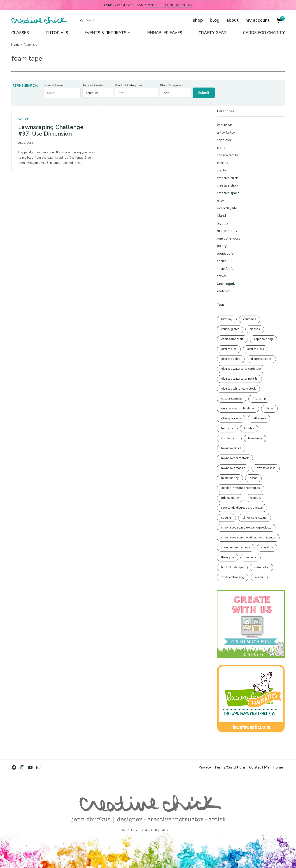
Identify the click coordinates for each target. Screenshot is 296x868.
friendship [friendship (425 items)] (259, 399)
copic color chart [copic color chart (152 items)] (232, 339)
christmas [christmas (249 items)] (250, 319)
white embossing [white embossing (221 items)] (233, 577)
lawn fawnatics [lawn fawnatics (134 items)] (231, 448)
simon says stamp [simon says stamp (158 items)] (255, 518)
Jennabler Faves (164, 33)
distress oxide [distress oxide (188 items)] (231, 359)
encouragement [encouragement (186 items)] (232, 399)
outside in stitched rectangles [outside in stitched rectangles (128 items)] (241, 488)
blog (215, 20)
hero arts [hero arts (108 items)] (227, 428)
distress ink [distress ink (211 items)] (229, 349)
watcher (223, 291)
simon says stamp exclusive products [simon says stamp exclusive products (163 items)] (246, 528)
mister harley (227, 231)
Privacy (205, 767)
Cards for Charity (264, 33)
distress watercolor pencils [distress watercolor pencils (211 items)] (239, 379)
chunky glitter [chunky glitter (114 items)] (230, 329)
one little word (229, 238)
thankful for (226, 269)
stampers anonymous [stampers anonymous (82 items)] (236, 547)
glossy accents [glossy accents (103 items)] (231, 418)
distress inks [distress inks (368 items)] (256, 349)
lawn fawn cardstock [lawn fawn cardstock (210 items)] (235, 458)
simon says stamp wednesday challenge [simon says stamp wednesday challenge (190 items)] (248, 538)
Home (15, 45)
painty (222, 246)
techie (222, 261)
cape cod (224, 140)
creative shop (227, 185)
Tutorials (57, 33)
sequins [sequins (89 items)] (226, 518)
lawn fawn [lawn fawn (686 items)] (255, 438)
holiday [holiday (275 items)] (249, 428)
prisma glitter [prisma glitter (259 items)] (230, 498)
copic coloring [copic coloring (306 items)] (263, 339)
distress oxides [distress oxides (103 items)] (261, 359)
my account (258, 20)
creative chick (227, 178)
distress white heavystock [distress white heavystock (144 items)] (238, 389)
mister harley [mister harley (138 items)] (230, 478)
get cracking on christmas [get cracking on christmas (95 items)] (238, 409)
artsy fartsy (226, 133)
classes (223, 163)
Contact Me (259, 767)
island (221, 216)
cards (24, 119)
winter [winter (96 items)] (259, 577)
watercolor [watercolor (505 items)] (262, 567)
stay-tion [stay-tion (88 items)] (267, 547)
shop (198, 20)
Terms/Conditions (230, 767)
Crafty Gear (212, 33)
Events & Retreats (105, 33)
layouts (223, 223)
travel (222, 276)
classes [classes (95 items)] (255, 329)
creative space (228, 193)
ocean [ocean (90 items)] (253, 478)
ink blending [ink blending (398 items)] (229, 438)
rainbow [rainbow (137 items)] (255, 498)
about (232, 20)
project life (225, 254)
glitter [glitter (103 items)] (269, 409)
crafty (221, 170)
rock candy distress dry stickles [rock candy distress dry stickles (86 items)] (242, 508)
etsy (220, 201)
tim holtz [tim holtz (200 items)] (251, 557)
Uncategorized (228, 284)
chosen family (227, 155)
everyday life (227, 208)
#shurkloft (225, 125)
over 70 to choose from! (169, 5)
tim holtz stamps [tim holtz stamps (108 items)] (232, 567)
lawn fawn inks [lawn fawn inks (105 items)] (266, 468)
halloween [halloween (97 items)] (259, 418)
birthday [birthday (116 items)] (227, 319)
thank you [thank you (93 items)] (228, 557)
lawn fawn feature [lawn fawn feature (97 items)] (233, 468)
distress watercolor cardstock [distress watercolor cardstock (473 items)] (241, 369)
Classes (20, 33)
